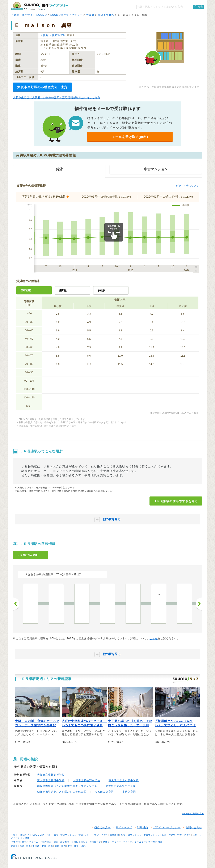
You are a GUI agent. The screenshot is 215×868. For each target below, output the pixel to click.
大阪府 (90, 15)
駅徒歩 (101, 290)
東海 (51, 846)
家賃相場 (114, 835)
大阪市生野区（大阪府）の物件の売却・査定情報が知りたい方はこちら (57, 97)
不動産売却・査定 (49, 842)
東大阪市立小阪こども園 (121, 786)
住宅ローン (95, 842)
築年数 (63, 290)
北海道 (14, 846)
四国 (64, 846)
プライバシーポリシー (167, 827)
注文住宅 (16, 842)
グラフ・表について (187, 186)
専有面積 (26, 290)
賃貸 (56, 835)
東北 (22, 846)
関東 (29, 846)
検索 (200, 7)
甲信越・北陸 (39, 846)
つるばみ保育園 (104, 792)
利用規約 (143, 827)
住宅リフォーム (30, 842)
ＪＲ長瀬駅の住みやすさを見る (176, 501)
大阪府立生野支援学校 (51, 775)
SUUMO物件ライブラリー (67, 15)
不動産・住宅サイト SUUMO (29, 15)
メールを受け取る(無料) (130, 137)
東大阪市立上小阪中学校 (124, 780)
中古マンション (152, 835)
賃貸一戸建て (101, 835)
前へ (16, 604)
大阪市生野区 (106, 15)
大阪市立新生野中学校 (87, 780)
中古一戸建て (184, 835)
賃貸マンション (69, 835)
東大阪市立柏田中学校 (51, 780)
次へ (199, 604)
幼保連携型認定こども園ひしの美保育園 (62, 792)
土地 (195, 835)
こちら (154, 638)
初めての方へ (102, 827)
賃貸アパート (85, 835)
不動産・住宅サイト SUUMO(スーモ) (31, 835)
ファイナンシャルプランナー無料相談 (143, 842)
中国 (70, 846)
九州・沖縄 (80, 846)
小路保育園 (129, 792)
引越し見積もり (79, 842)
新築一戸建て (169, 835)
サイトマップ (124, 827)
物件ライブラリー (112, 842)
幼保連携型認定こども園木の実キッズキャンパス (67, 786)
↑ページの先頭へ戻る (193, 814)
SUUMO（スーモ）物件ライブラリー (39, 6)
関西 (57, 846)
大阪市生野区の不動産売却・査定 (42, 87)
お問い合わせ (194, 827)
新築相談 (65, 842)
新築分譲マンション (131, 835)
